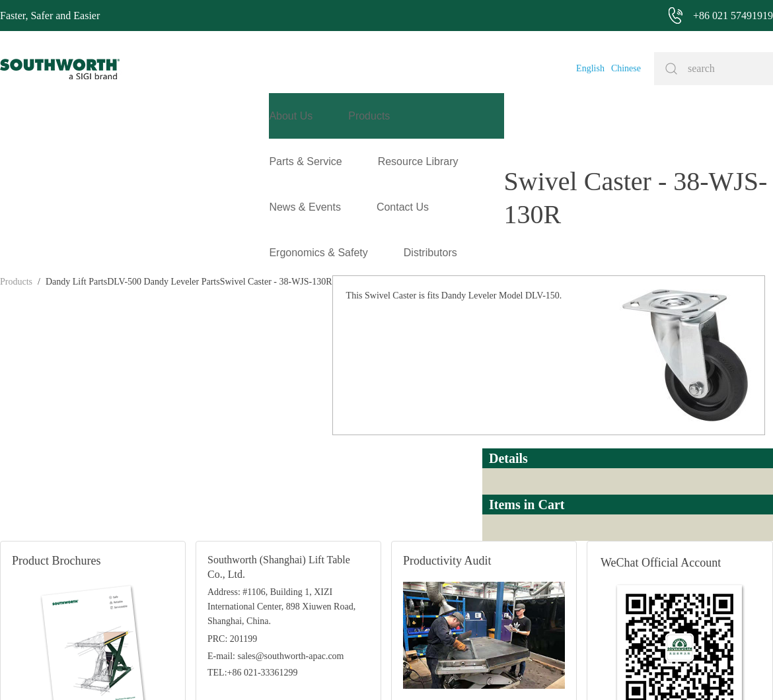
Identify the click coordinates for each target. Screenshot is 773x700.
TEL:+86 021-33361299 (253, 522)
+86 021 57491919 (211, 670)
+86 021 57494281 (311, 670)
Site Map (369, 670)
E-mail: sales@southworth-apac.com (276, 506)
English (590, 68)
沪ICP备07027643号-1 (436, 670)
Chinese (626, 68)
